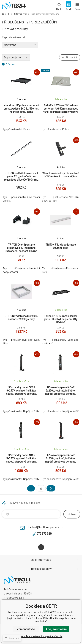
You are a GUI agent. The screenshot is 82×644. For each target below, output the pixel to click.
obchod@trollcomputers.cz (45, 527)
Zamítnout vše (26, 629)
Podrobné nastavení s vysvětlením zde (41, 636)
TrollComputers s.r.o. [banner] (14, 6)
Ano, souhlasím (56, 629)
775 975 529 (44, 533)
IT (9, 14)
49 (41, 488)
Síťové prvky (20, 14)
